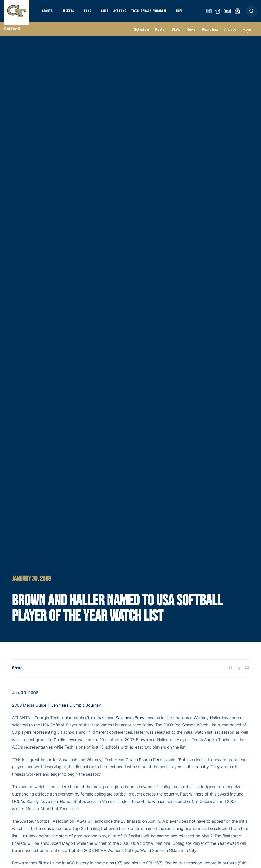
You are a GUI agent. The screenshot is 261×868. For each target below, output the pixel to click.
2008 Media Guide (29, 710)
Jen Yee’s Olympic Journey (76, 710)
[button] (251, 13)
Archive (230, 34)
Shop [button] (110, 13)
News (191, 34)
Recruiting (210, 34)
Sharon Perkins (153, 764)
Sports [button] (48, 13)
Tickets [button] (70, 13)
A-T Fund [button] (125, 13)
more (247, 34)
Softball (12, 33)
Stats (176, 34)
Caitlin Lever (65, 744)
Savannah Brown (131, 722)
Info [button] (187, 13)
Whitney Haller (207, 722)
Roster (160, 34)
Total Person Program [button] (154, 13)
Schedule (141, 34)
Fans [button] (91, 13)
